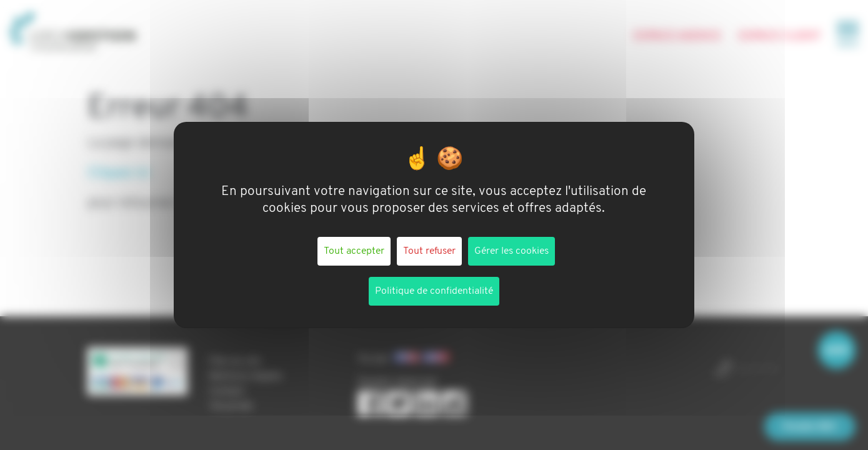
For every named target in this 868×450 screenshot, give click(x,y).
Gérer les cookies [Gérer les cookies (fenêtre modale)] (511, 251)
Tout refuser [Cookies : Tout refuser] (429, 251)
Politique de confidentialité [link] (434, 291)
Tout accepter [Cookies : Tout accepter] (354, 251)
